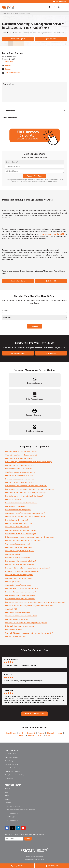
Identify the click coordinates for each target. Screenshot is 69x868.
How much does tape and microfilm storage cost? (23, 541)
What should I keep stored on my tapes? (20, 551)
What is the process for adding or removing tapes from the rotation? (29, 606)
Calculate (34, 326)
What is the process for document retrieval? (21, 472)
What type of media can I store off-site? (19, 547)
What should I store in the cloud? (17, 527)
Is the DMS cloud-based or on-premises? (20, 626)
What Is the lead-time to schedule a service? (21, 455)
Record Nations (6, 13)
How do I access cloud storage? (17, 520)
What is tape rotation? (13, 582)
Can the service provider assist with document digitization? (26, 486)
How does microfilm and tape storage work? (21, 530)
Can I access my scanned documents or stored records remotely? (29, 462)
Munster (41, 733)
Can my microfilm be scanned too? (18, 544)
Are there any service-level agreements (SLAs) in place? (25, 517)
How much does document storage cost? (20, 479)
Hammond (31, 733)
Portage (22, 736)
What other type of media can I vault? (19, 578)
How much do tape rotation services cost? (20, 599)
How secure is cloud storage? (16, 506)
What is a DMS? (11, 609)
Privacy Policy (41, 859)
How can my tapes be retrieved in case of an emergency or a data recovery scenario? (36, 602)
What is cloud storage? (13, 499)
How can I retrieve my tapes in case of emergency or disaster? (28, 568)
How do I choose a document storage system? (22, 452)
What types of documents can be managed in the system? (26, 623)
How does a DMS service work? (17, 619)
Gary (48, 736)
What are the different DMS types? (18, 612)
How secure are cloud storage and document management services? (30, 489)
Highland (50, 733)
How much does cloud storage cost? (18, 510)
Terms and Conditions (30, 859)
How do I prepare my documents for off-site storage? (24, 496)
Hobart (59, 733)
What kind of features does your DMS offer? (21, 616)
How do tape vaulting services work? (18, 558)
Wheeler (31, 736)
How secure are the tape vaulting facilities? (21, 561)
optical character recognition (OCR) (52, 234)
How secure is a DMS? (13, 630)
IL (12, 13)
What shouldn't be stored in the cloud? (19, 523)
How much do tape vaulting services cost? (20, 565)
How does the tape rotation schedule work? (21, 592)
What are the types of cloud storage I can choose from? (25, 513)
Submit (28, 839)
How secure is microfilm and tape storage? (20, 534)
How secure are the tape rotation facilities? (20, 595)
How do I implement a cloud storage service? (21, 503)
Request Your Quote (34, 176)
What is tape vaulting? (13, 554)
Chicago (16, 13)
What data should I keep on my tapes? (19, 575)
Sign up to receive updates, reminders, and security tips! (25, 835)
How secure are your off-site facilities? (19, 469)
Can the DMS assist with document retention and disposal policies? (29, 633)
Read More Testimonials (34, 714)
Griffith (22, 733)
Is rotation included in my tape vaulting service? (22, 571)
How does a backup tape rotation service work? (22, 588)
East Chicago (11, 733)
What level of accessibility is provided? (19, 475)
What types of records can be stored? (19, 458)
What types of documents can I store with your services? (25, 493)
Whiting (40, 736)
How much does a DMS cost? (16, 636)
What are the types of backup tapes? (18, 585)
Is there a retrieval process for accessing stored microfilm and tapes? (30, 537)
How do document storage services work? (20, 465)
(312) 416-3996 (8, 62)
